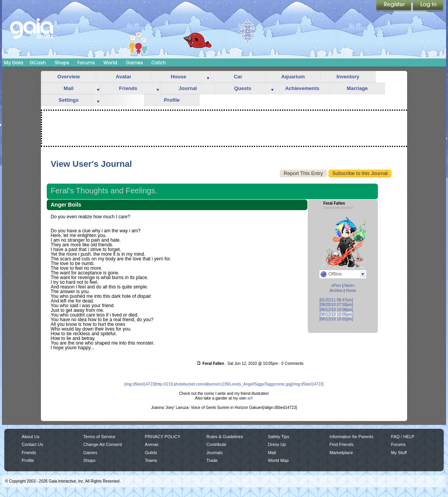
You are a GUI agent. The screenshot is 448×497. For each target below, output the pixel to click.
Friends (128, 88)
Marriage (357, 88)
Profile (172, 100)
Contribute (216, 444)
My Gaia (13, 63)
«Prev (336, 286)
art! (250, 398)
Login (428, 6)
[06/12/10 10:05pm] (336, 314)
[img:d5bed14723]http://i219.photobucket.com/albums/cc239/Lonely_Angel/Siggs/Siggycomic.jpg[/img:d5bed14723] (224, 384)
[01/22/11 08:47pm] (336, 300)
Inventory (348, 77)
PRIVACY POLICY (163, 437)
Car (238, 77)
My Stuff (399, 453)
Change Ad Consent (103, 444)
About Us (31, 437)
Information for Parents (351, 437)
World (110, 63)
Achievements (302, 88)
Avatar (123, 77)
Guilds (151, 453)
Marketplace (341, 453)
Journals (215, 453)
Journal (188, 88)
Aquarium (293, 77)
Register (394, 6)
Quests (243, 88)
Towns (151, 460)
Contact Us (33, 444)
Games (134, 63)
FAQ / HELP (403, 437)
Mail (68, 88)
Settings (68, 100)
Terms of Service (99, 437)
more (208, 77)
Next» (349, 286)
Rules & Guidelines (225, 437)
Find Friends (341, 444)
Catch (159, 63)
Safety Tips (279, 437)
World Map (278, 460)
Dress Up (277, 444)
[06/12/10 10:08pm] (336, 310)
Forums (86, 63)
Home (351, 291)
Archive (336, 291)
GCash (38, 63)
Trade (212, 460)
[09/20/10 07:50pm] (336, 305)
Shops (62, 63)
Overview (69, 77)
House (178, 77)
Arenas (152, 444)
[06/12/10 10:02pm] (336, 319)
